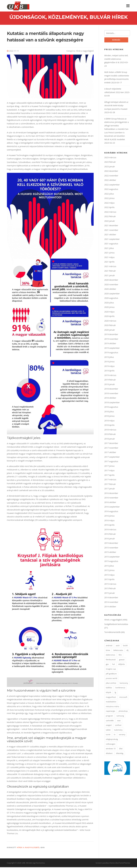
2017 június (109, 467)
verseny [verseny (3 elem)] (122, 736)
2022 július (109, 195)
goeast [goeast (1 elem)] (122, 661)
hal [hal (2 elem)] (113, 665)
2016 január (110, 540)
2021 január (110, 276)
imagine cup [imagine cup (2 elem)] (111, 670)
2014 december (111, 598)
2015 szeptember (112, 558)
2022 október (110, 181)
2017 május (109, 471)
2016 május (109, 521)
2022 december (111, 172)
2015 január (110, 594)
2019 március (110, 376)
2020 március (110, 322)
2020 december (111, 281)
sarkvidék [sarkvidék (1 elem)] (110, 721)
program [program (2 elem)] (109, 717)
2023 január (110, 167)
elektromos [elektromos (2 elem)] (111, 656)
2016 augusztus (111, 512)
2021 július (109, 249)
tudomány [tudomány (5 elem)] (118, 731)
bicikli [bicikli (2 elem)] (125, 646)
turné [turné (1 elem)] (108, 736)
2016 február (110, 535)
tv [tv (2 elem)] (115, 736)
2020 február (110, 326)
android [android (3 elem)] (109, 646)
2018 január (110, 440)
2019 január (110, 385)
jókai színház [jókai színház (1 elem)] (111, 684)
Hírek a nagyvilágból (85, 52)
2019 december (111, 335)
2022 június (109, 199)
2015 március (110, 585)
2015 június (109, 571)
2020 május (109, 313)
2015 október (110, 553)
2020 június (109, 308)
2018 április (109, 426)
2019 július (109, 358)
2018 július (109, 412)
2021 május (109, 258)
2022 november (111, 177)
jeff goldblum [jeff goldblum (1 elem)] (111, 675)
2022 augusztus (111, 190)
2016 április (109, 526)
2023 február (110, 163)
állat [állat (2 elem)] (121, 750)
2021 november (111, 231)
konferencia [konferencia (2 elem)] (120, 689)
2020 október (110, 290)
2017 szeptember (112, 458)
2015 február (110, 589)
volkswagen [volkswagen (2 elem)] (111, 745)
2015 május (109, 576)
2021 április (109, 263)
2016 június (109, 517)
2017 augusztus (111, 462)
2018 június (109, 417)
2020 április (109, 317)
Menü (128, 6)
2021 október (110, 235)
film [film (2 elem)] (120, 656)
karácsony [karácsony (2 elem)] (124, 684)
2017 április (109, 476)
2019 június (109, 362)
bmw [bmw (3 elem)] (108, 651)
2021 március (110, 267)
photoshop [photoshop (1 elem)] (123, 712)
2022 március (110, 213)
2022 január (110, 222)
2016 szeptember (112, 508)
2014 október (110, 607)
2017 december (111, 444)
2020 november (111, 285)
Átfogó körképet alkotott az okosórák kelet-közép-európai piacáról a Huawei (116, 106)
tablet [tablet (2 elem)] (108, 731)
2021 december (111, 226)
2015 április (109, 580)
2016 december (111, 494)
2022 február (110, 217)
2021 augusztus (111, 245)
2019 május (109, 367)
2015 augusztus (111, 562)
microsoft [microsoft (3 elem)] (123, 698)
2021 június (109, 254)
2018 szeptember (112, 403)
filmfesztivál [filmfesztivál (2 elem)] (111, 661)
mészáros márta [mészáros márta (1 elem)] (112, 707)
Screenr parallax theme (105, 864)
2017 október (110, 453)
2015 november (111, 549)
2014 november (111, 603)
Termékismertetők (112, 633)
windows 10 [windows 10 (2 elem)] (111, 750)
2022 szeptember (112, 186)
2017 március (110, 480)
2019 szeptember (112, 349)
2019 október (110, 344)
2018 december (111, 390)
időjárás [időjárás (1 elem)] (121, 665)
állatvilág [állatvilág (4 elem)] (120, 754)
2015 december (111, 544)
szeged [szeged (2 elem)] (109, 726)
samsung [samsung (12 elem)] (120, 717)
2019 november (111, 340)
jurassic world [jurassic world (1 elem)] (112, 679)
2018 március (110, 431)
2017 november (111, 449)
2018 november (111, 394)
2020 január (110, 331)
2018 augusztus (111, 408)
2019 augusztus (111, 353)
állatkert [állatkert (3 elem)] (109, 754)
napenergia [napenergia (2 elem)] (111, 712)
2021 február (110, 272)
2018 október (110, 399)
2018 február (110, 435)
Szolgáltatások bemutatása (116, 625)
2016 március (110, 530)
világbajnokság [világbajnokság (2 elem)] (112, 740)
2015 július (109, 567)
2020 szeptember (112, 295)
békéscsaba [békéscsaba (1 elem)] (118, 651)
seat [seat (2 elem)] (119, 721)
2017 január (110, 490)
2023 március (110, 158)
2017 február (110, 485)
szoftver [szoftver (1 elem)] (118, 726)
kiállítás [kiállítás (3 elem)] (109, 689)
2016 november (111, 499)
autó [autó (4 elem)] (118, 646)
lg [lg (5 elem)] (115, 693)
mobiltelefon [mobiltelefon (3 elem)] (111, 703)
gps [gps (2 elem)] (107, 665)
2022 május (109, 204)
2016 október (110, 503)
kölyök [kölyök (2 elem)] (108, 693)
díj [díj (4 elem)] (127, 651)
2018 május (109, 422)
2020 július (109, 304)
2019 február (110, 381)
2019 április (109, 372)
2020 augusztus (111, 299)
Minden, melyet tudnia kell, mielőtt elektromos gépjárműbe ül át (116, 60)
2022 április (109, 208)
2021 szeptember (112, 240)
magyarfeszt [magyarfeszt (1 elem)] (111, 698)
